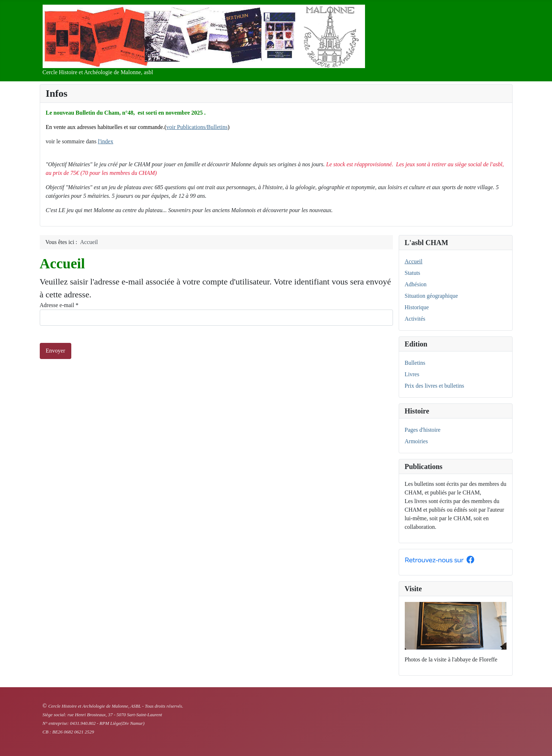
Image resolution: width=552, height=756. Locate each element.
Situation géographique (431, 296)
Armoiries (416, 441)
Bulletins (415, 363)
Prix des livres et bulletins (435, 386)
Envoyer (56, 351)
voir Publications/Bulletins (197, 127)
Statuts (413, 273)
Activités (415, 319)
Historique (417, 307)
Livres (412, 374)
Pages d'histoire (423, 430)
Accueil (414, 261)
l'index (105, 141)
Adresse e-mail (59, 305)
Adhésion (416, 284)
